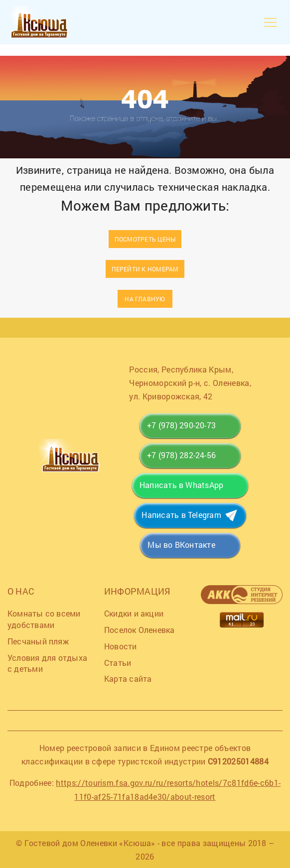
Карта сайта (128, 679)
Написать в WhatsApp (181, 485)
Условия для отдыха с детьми (47, 663)
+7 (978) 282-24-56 (181, 455)
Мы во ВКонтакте (181, 545)
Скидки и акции (134, 613)
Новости (121, 646)
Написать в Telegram (181, 515)
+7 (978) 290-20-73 (181, 425)
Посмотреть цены (145, 239)
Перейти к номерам (145, 269)
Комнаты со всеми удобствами (44, 619)
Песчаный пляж (38, 641)
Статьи (118, 663)
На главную (145, 299)
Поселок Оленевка (140, 630)
